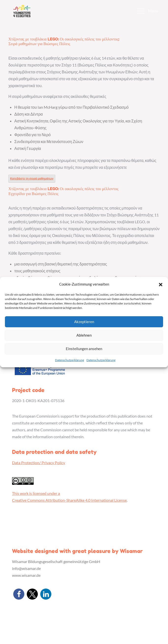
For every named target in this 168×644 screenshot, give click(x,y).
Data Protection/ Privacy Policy (39, 463)
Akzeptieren (84, 322)
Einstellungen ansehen (84, 349)
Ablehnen (84, 335)
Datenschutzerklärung (70, 360)
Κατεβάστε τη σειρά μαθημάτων (32, 178)
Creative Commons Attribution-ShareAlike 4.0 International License (69, 500)
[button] (161, 284)
